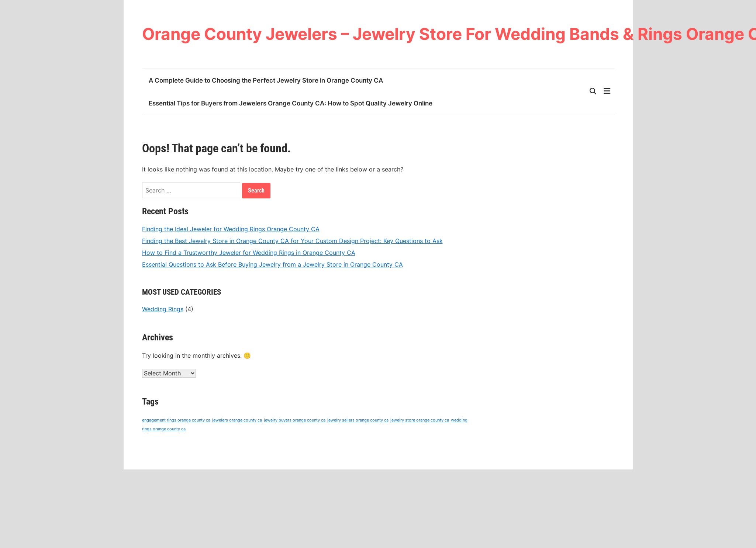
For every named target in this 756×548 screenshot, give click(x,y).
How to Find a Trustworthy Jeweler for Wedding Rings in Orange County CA (249, 253)
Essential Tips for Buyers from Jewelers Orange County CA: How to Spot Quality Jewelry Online (291, 103)
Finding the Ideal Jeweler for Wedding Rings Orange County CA (231, 229)
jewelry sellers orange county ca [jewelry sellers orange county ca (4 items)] (358, 420)
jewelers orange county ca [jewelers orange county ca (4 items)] (237, 420)
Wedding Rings (163, 309)
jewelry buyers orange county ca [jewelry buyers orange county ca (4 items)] (295, 420)
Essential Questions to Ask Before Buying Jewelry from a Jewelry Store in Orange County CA (272, 264)
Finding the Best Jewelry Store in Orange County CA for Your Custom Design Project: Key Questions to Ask (292, 241)
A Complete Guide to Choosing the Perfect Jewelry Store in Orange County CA (266, 80)
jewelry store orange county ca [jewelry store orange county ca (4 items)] (420, 420)
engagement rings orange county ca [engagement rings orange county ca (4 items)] (176, 420)
